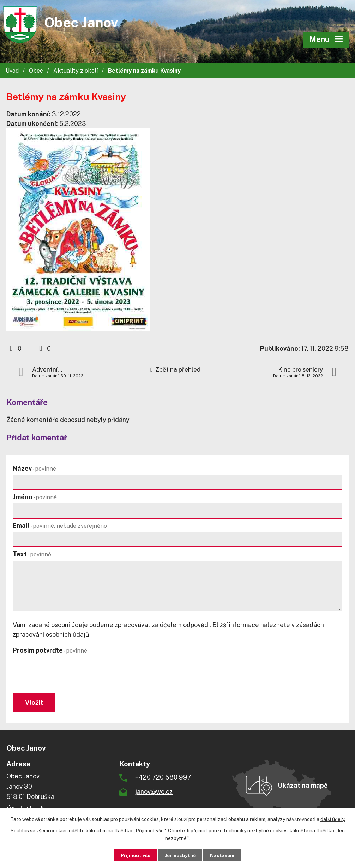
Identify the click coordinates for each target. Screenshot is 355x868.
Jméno (35, 497)
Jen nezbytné (180, 855)
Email (60, 525)
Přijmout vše (132, 855)
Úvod (12, 71)
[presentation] (65, 674)
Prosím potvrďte (50, 650)
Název (34, 468)
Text (32, 554)
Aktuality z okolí (76, 71)
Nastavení (226, 855)
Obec (36, 71)
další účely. (333, 819)
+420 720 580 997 (163, 778)
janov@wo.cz (154, 793)
